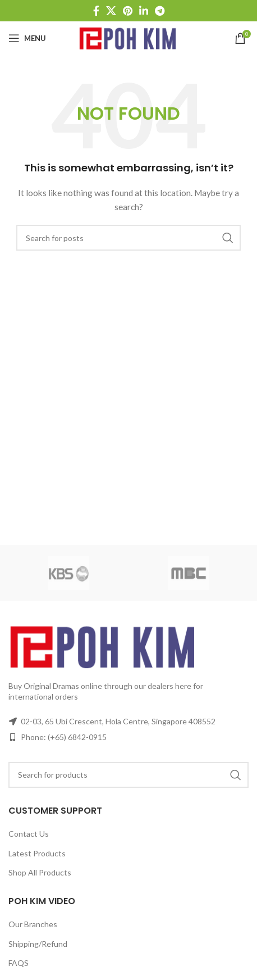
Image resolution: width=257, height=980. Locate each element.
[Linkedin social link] (144, 11)
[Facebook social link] (96, 11)
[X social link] (111, 11)
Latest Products (37, 853)
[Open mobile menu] (27, 38)
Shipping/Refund (38, 944)
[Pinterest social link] (128, 11)
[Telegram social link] (160, 11)
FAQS (19, 963)
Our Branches (33, 924)
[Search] (128, 238)
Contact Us (29, 834)
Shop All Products (40, 872)
